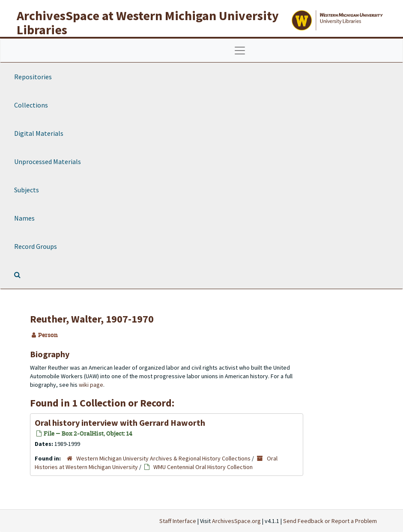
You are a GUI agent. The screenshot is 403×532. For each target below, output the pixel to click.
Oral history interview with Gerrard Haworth (120, 423)
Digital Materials (39, 133)
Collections (31, 105)
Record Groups (36, 246)
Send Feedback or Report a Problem (330, 521)
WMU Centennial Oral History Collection (203, 467)
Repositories (33, 77)
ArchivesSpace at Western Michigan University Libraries (148, 22)
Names (24, 218)
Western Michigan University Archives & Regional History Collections (163, 458)
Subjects (27, 190)
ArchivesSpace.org (236, 521)
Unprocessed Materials (48, 161)
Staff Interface (178, 521)
